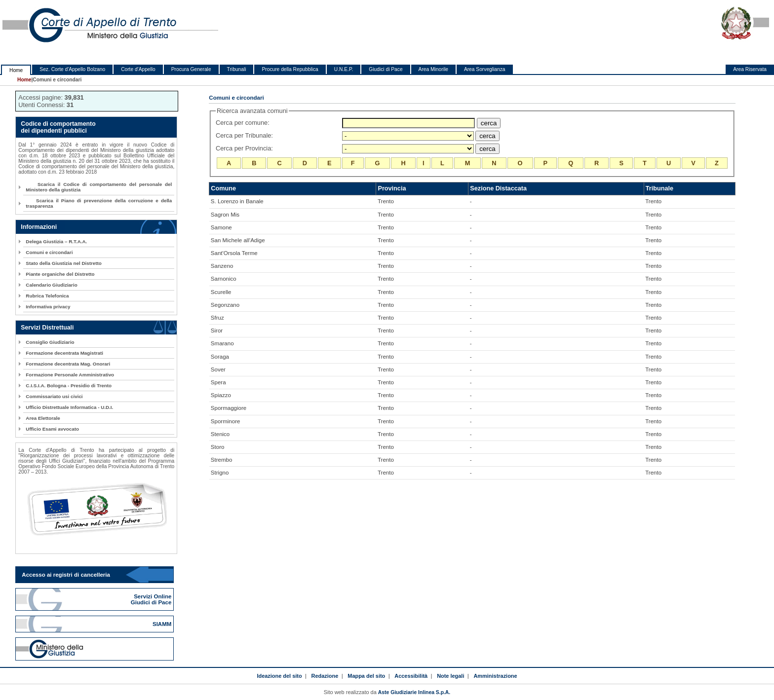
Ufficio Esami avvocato (52, 429)
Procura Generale (191, 69)
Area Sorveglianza (485, 69)
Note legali (450, 676)
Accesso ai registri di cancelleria (66, 575)
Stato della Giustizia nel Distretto (63, 263)
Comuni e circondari (49, 252)
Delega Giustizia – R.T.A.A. (56, 241)
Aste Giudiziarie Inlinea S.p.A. (414, 692)
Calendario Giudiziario (51, 285)
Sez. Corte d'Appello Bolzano (72, 69)
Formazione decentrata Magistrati (64, 353)
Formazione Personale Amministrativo (70, 375)
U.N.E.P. (344, 69)
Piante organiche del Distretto (60, 274)
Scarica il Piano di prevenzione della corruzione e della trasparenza (99, 203)
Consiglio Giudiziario (50, 342)
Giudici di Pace (386, 69)
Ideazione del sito (279, 676)
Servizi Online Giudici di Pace (152, 599)
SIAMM (163, 624)
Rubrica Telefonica (47, 296)
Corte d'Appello (138, 69)
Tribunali (237, 69)
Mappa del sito (366, 676)
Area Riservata (750, 69)
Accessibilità (411, 676)
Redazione (325, 676)
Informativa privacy (48, 307)
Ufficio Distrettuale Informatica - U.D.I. (69, 407)
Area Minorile (433, 69)
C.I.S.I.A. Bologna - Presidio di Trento (69, 386)
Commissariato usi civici (54, 396)
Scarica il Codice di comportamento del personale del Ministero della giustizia (99, 187)
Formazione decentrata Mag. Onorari (68, 364)
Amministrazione (495, 676)
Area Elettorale (43, 418)
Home (16, 70)
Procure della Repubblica (290, 69)
